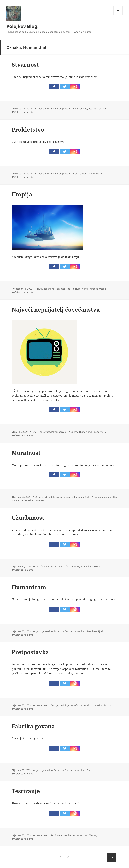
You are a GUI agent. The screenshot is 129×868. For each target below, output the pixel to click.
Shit (89, 770)
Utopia (103, 289)
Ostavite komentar (24, 112)
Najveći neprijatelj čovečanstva (56, 309)
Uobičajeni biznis (45, 566)
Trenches (101, 109)
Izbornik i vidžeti (118, 15)
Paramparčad (63, 109)
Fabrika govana (33, 726)
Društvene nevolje (61, 835)
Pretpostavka (30, 652)
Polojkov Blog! (22, 26)
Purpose (93, 289)
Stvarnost (25, 64)
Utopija (22, 194)
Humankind (81, 109)
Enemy (74, 432)
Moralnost (26, 453)
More (99, 174)
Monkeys (92, 631)
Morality (112, 497)
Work (97, 566)
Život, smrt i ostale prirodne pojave (54, 497)
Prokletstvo (28, 129)
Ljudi (101, 631)
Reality (92, 109)
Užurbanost (28, 518)
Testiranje (26, 791)
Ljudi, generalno (45, 109)
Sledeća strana (112, 857)
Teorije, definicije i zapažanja (66, 705)
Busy (77, 566)
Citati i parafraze (41, 432)
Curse (78, 174)
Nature (15, 500)
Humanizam (29, 587)
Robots (108, 705)
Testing (93, 835)
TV (105, 432)
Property (98, 432)
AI (88, 705)
